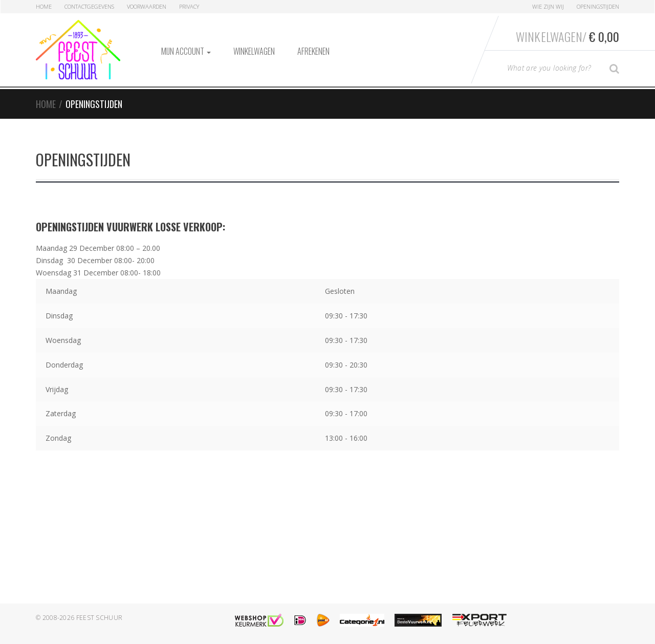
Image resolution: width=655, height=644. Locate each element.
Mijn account (186, 51)
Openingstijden (598, 6)
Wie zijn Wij (548, 6)
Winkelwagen (254, 51)
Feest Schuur (100, 618)
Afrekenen (313, 51)
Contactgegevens (89, 6)
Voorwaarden (147, 6)
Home (44, 6)
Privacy (189, 6)
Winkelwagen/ (567, 36)
